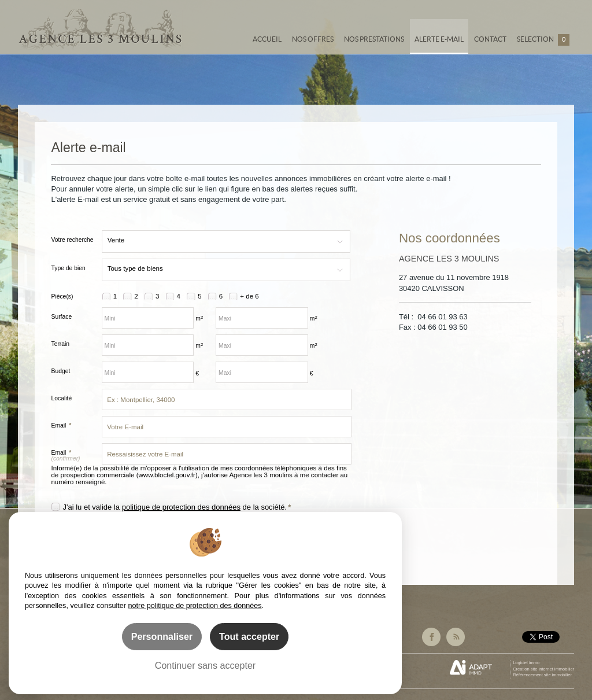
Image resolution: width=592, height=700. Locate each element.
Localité (61, 398)
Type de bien (68, 268)
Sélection (543, 40)
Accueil (267, 39)
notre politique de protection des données (195, 606)
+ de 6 (249, 296)
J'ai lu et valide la (92, 507)
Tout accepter (249, 636)
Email (61, 425)
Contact (490, 39)
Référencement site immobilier (542, 675)
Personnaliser (162, 636)
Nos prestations (374, 39)
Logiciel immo (526, 663)
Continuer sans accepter (205, 665)
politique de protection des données (181, 507)
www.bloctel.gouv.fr (167, 475)
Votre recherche (72, 240)
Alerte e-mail (439, 39)
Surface (61, 317)
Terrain (60, 344)
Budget (60, 371)
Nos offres (313, 39)
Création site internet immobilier (543, 669)
